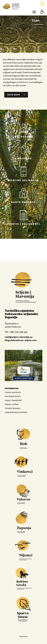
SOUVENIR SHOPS (13, 396)
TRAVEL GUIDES (12, 404)
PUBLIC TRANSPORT (13, 400)
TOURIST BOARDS (12, 408)
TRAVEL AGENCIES (13, 392)
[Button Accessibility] (42, 16)
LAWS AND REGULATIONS (16, 412)
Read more (16, 95)
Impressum (24, 636)
